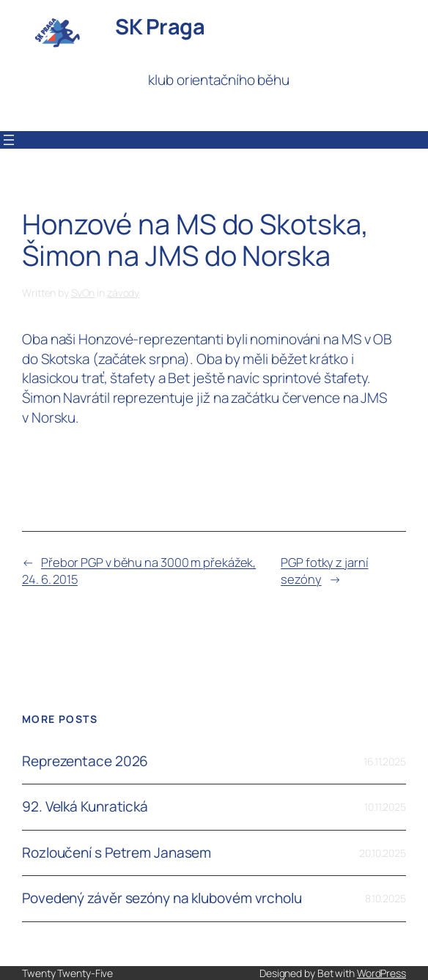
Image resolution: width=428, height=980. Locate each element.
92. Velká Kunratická (85, 807)
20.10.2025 (383, 853)
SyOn (83, 293)
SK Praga (160, 26)
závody (123, 293)
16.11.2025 (385, 761)
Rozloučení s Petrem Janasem (117, 853)
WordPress (381, 973)
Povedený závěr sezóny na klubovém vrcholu (162, 898)
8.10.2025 (385, 898)
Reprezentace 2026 (85, 761)
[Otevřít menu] (9, 140)
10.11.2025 (385, 807)
